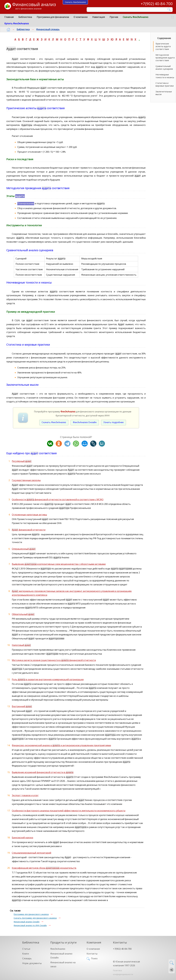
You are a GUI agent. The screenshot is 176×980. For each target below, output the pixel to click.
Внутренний (22, 706)
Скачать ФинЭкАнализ (136, 17)
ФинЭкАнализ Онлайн (85, 422)
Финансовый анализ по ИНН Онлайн (30, 925)
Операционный (24, 549)
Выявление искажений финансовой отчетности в (43, 772)
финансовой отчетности (29, 530)
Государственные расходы (26, 480)
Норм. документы (32, 963)
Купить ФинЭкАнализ (17, 23)
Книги (26, 954)
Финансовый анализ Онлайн (27, 922)
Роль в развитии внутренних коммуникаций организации (48, 679)
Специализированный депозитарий (31, 853)
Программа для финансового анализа (31, 914)
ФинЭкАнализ (58, 949)
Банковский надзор (22, 838)
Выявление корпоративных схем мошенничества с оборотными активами (59, 564)
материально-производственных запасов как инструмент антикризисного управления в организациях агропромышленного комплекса (72, 593)
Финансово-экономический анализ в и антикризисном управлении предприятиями (61, 745)
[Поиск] (128, 9)
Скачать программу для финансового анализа (35, 918)
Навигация (99, 17)
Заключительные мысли (164, 93)
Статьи (26, 949)
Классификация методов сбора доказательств (44, 868)
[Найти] (169, 9)
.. (139, 39)
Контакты (92, 954)
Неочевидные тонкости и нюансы (165, 76)
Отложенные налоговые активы (29, 515)
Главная (9, 17)
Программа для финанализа (53, 17)
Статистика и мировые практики (165, 84)
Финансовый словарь (46, 29)
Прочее (114, 17)
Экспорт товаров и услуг (25, 795)
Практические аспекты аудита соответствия (163, 46)
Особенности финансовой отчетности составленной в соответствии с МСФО (58, 499)
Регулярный (22, 461)
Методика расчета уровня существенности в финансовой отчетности (54, 660)
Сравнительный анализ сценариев (164, 68)
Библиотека (25, 17)
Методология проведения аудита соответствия (165, 58)
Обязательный (23, 614)
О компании (81, 17)
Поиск (94, 958)
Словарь (27, 958)
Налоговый (21, 645)
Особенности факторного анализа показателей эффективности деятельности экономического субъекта (69, 811)
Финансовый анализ (34, 4)
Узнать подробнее (114, 422)
